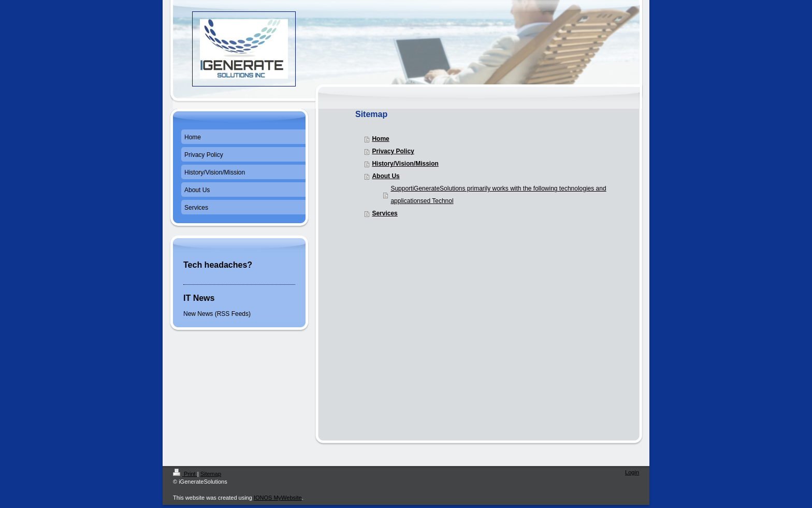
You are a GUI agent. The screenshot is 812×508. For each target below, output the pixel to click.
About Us (386, 176)
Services (385, 213)
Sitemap (211, 474)
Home (380, 139)
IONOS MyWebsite (278, 498)
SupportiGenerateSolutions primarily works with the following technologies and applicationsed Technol (498, 195)
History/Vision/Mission (405, 164)
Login (632, 472)
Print (185, 474)
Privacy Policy (393, 151)
